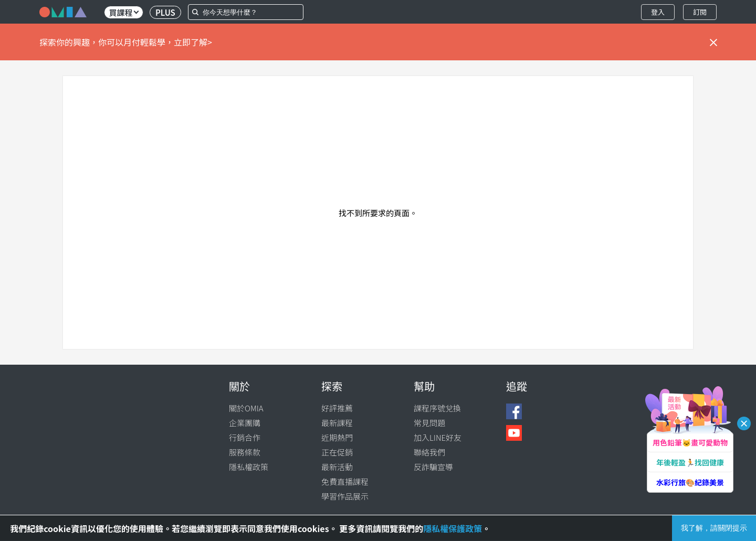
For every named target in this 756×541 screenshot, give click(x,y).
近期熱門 (337, 437)
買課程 (124, 12)
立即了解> (193, 42)
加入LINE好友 (438, 437)
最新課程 (337, 423)
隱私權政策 (249, 467)
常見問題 (429, 423)
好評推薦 (337, 408)
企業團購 (245, 423)
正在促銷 (337, 452)
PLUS (165, 12)
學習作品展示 (345, 496)
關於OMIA (246, 408)
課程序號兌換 (437, 408)
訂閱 (700, 12)
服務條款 (245, 452)
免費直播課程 (345, 481)
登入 (658, 12)
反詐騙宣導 (433, 467)
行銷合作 (245, 437)
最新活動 (337, 467)
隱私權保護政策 (453, 528)
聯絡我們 (429, 452)
